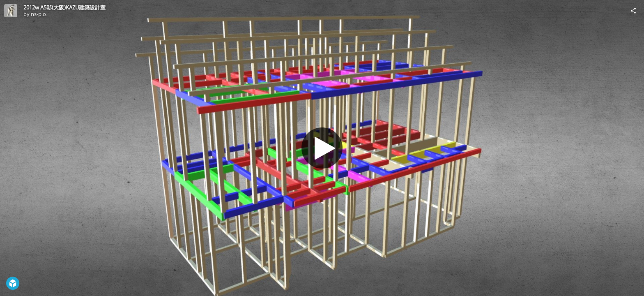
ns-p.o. (39, 14)
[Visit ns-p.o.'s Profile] (11, 11)
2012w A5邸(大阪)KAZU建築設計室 (64, 7)
